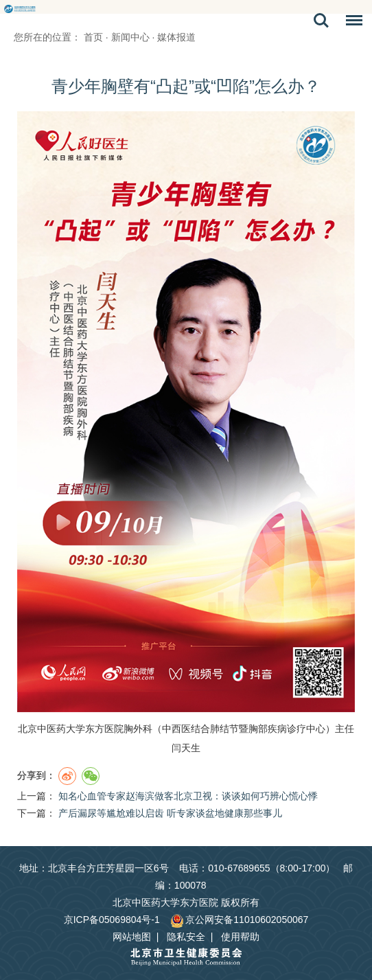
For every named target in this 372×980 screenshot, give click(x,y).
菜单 (351, 23)
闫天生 (186, 748)
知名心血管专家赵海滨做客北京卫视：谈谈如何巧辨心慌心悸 (188, 796)
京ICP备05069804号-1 (112, 920)
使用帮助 (240, 937)
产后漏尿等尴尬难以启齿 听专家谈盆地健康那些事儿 (170, 813)
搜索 (321, 21)
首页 (93, 37)
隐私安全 (186, 937)
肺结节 (224, 729)
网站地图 (132, 937)
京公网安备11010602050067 (239, 920)
